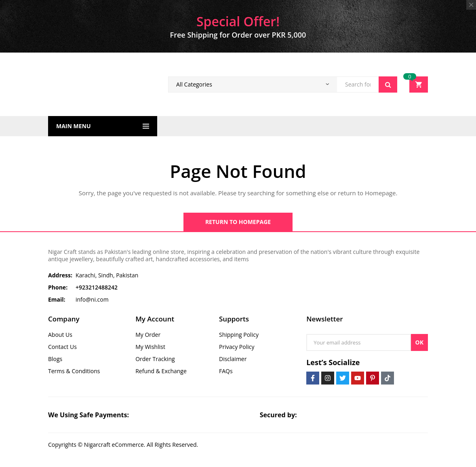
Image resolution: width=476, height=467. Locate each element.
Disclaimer (233, 359)
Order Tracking (155, 359)
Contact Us (62, 347)
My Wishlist (150, 347)
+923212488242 (97, 287)
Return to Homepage (238, 222)
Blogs (55, 359)
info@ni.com (92, 299)
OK (419, 342)
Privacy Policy (237, 347)
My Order (148, 335)
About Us (60, 335)
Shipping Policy (239, 335)
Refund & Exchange (161, 371)
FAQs (226, 371)
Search (388, 85)
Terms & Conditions (74, 371)
